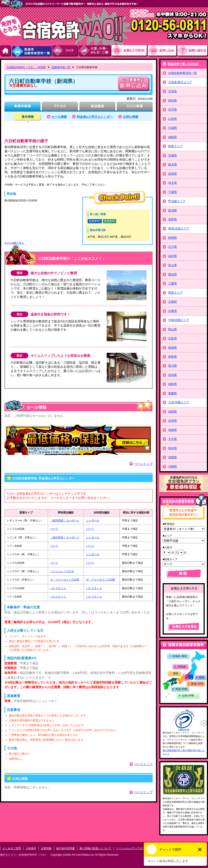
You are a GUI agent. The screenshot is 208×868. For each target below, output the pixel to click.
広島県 (172, 338)
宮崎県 (172, 457)
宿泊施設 (97, 107)
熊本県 (172, 448)
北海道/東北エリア (180, 82)
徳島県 (172, 384)
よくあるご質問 (12, 848)
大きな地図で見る (14, 243)
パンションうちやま (62, 571)
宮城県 (172, 128)
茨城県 (172, 155)
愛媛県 (172, 393)
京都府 (172, 302)
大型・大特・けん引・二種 (95, 51)
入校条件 (31, 848)
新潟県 (172, 210)
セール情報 (59, 117)
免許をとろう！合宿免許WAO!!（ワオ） (24, 855)
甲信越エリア (177, 201)
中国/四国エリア (179, 320)
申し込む (134, 84)
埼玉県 (172, 183)
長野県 (172, 219)
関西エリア (175, 293)
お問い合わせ (193, 51)
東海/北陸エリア (179, 228)
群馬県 (172, 174)
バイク (65, 51)
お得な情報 (131, 117)
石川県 (172, 247)
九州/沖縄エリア (179, 402)
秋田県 (172, 101)
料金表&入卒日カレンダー (95, 117)
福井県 (172, 256)
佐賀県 (172, 421)
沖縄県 (172, 467)
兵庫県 (172, 311)
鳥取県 (172, 357)
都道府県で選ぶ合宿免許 (183, 64)
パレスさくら (58, 588)
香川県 (172, 366)
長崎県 (172, 430)
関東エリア (175, 146)
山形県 (172, 119)
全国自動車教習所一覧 (183, 73)
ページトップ (143, 464)
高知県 (172, 375)
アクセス (60, 107)
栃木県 (172, 164)
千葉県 (172, 192)
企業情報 (46, 848)
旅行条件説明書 (65, 848)
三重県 (172, 283)
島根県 (172, 348)
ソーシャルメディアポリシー (133, 848)
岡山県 (172, 329)
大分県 (172, 439)
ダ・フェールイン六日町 (65, 580)
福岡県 (172, 412)
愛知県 (172, 274)
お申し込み (163, 51)
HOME (6, 51)
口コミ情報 (135, 107)
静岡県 (172, 238)
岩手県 (172, 110)
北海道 (172, 91)
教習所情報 (22, 107)
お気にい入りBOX (130, 51)
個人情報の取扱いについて (95, 848)
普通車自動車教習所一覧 (32, 51)
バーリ (54, 529)
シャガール (93, 520)
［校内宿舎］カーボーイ (65, 520)
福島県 (172, 137)
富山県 (172, 265)
